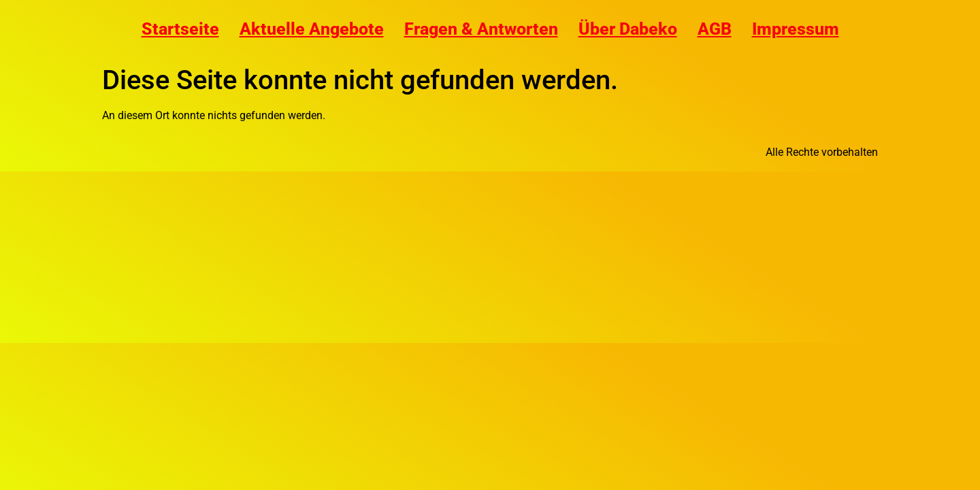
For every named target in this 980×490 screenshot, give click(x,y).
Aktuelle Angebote (312, 29)
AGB (715, 29)
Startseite (180, 29)
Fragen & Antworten (481, 29)
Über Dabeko (628, 29)
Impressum (796, 29)
